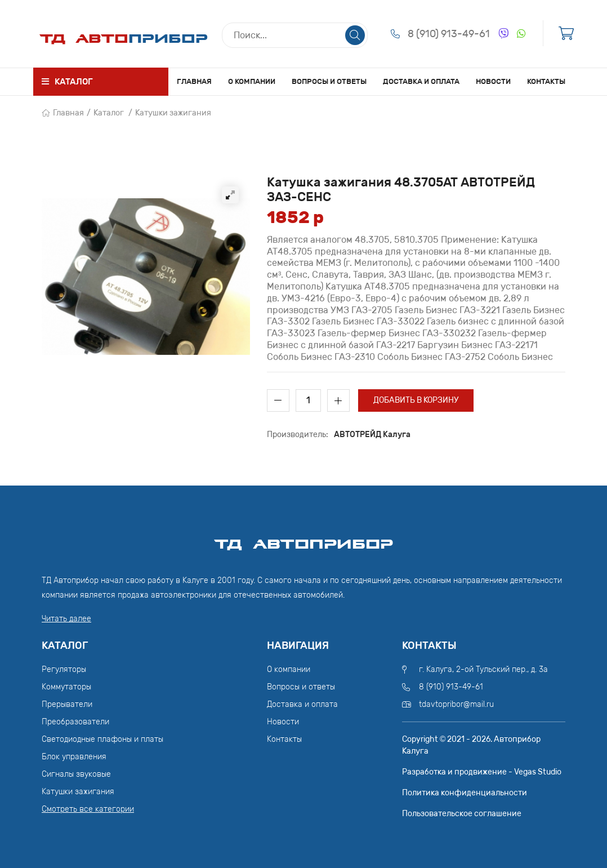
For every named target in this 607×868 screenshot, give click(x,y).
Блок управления (74, 757)
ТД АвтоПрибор (303, 539)
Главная (194, 81)
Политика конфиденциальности (465, 793)
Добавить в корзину (416, 400)
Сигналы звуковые (76, 774)
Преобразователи (75, 722)
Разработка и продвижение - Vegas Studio (482, 772)
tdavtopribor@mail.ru (456, 704)
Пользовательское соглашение (462, 814)
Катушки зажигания (173, 113)
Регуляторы (64, 669)
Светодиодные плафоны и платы (102, 739)
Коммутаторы (66, 687)
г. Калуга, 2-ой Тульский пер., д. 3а (483, 669)
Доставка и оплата (421, 81)
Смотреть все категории (88, 809)
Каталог (109, 113)
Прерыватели (67, 704)
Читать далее (66, 619)
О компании (252, 81)
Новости (493, 81)
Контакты (546, 81)
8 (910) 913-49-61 (449, 34)
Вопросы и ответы (329, 81)
